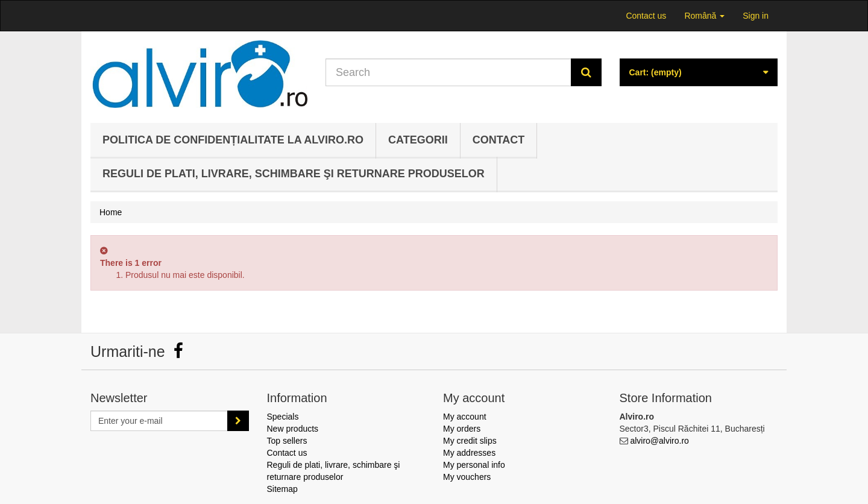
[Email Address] (159, 421)
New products (293, 429)
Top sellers (287, 441)
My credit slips (470, 441)
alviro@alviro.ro (659, 441)
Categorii (418, 140)
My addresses (469, 453)
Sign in (756, 16)
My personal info (474, 465)
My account (465, 417)
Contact (499, 140)
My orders (462, 429)
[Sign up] (238, 421)
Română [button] (704, 16)
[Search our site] (448, 72)
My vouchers (467, 477)
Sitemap (282, 489)
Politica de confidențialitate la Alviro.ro (233, 140)
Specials (283, 417)
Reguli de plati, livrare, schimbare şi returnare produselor (294, 174)
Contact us (646, 16)
